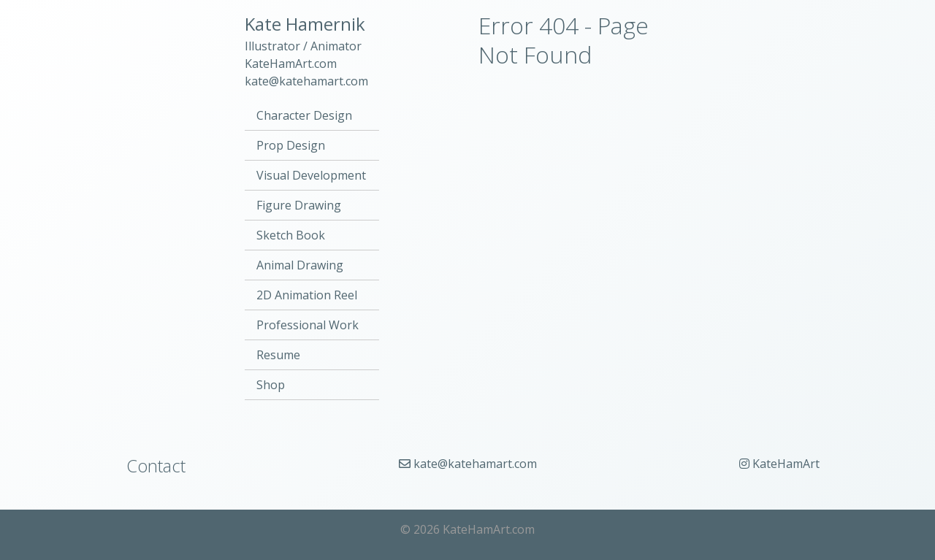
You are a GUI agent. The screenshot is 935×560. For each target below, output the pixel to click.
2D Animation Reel (307, 295)
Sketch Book (291, 235)
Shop (271, 385)
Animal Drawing (300, 265)
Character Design (304, 115)
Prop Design (291, 145)
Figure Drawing (299, 205)
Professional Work (308, 325)
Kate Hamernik (305, 24)
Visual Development (311, 175)
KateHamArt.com (291, 64)
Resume (278, 355)
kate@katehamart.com (306, 81)
